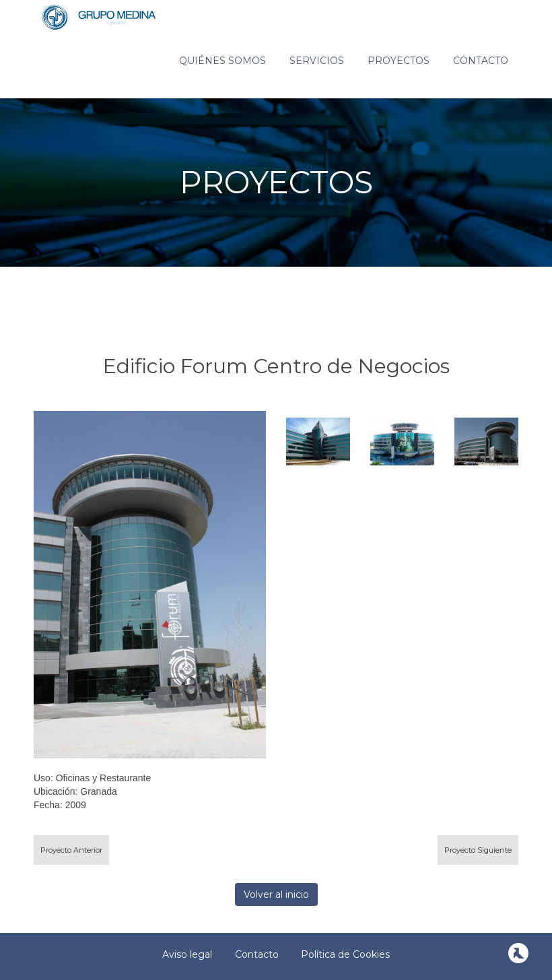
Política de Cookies (345, 954)
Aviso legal (187, 954)
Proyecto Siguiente (478, 850)
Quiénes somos (222, 61)
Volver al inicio (276, 894)
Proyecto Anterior (71, 850)
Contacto (481, 61)
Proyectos (399, 61)
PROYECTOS (276, 182)
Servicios (317, 61)
